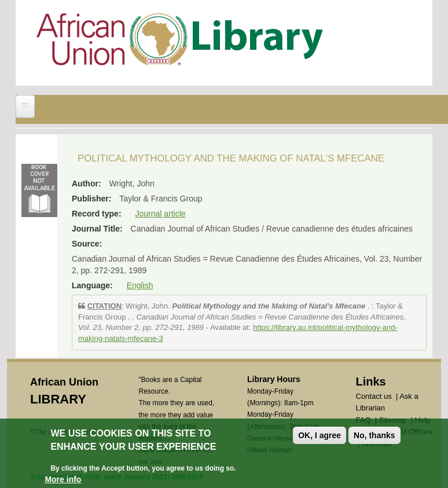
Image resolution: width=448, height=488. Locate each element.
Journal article (160, 214)
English (140, 285)
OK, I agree (320, 436)
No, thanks (374, 436)
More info (63, 480)
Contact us (374, 396)
